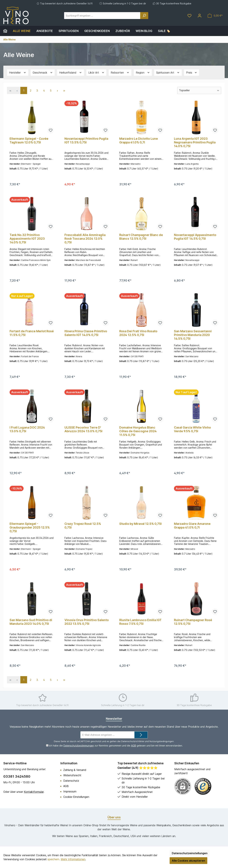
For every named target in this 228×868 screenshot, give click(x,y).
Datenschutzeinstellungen (190, 853)
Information (69, 763)
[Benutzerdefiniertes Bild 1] (203, 786)
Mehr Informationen (73, 859)
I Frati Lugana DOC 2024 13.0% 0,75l (27, 429)
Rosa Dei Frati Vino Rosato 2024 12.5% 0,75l (138, 333)
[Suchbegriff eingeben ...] (102, 16)
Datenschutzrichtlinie (133, 741)
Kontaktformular (34, 792)
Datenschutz (71, 781)
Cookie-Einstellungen (76, 797)
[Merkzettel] (189, 16)
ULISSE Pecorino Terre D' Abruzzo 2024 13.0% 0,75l (83, 429)
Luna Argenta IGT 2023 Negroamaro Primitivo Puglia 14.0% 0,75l (195, 142)
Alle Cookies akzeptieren (188, 861)
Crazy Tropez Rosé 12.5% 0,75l (83, 526)
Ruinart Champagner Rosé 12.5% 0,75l (193, 622)
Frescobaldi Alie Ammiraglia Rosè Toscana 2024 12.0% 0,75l (85, 239)
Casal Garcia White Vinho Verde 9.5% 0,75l (192, 429)
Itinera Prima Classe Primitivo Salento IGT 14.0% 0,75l (86, 333)
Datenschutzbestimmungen (78, 746)
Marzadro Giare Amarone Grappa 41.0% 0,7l (192, 526)
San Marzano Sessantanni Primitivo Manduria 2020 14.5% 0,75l (193, 335)
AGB (133, 746)
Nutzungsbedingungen (162, 741)
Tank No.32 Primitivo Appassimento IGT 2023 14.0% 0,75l (27, 239)
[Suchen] (144, 16)
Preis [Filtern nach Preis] (192, 73)
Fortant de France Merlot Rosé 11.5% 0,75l (32, 333)
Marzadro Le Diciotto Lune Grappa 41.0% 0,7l (139, 140)
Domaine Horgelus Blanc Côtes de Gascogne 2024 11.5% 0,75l (138, 431)
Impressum (70, 791)
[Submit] (141, 735)
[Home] (7, 31)
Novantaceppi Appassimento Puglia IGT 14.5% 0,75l (195, 237)
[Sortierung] (199, 90)
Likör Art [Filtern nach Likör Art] (96, 73)
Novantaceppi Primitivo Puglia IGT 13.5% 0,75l (86, 140)
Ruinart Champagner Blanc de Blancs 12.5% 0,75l (141, 237)
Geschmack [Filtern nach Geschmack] (43, 73)
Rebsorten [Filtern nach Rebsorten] (120, 73)
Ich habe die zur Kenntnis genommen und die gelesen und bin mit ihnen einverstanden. (116, 746)
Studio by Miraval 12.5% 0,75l (141, 524)
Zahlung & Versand (75, 770)
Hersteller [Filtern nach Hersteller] (18, 73)
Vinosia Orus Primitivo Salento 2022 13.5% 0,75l (87, 622)
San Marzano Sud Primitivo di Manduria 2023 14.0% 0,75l (31, 622)
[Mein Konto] (200, 16)
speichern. (54, 859)
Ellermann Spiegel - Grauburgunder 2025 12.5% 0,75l (30, 527)
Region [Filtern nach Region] (143, 73)
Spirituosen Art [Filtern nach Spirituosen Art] (168, 73)
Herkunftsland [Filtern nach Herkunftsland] (71, 73)
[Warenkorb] (215, 16)
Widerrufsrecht (72, 775)
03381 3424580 (17, 776)
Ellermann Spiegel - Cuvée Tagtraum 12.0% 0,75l (29, 140)
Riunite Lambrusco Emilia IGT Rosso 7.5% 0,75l (140, 622)
